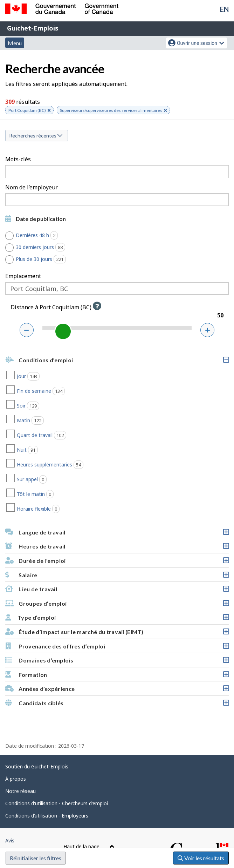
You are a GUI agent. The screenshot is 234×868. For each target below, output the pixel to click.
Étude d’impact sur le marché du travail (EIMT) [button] (117, 634)
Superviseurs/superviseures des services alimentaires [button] (113, 111)
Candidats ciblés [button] (117, 705)
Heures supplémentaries (75, 465)
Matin (55, 420)
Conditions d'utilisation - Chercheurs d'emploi (57, 803)
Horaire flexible (63, 509)
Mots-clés (18, 159)
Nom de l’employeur (32, 187)
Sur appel (56, 479)
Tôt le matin (60, 494)
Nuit (52, 450)
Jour (53, 376)
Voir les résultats (201, 858)
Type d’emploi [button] (117, 619)
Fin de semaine (66, 391)
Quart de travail (66, 435)
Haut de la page (89, 846)
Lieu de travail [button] (117, 591)
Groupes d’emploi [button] (117, 605)
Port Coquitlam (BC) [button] (29, 111)
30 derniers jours (43, 247)
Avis (10, 840)
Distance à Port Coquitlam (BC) (57, 307)
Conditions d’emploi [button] (117, 362)
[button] (97, 306)
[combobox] (117, 200)
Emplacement (23, 276)
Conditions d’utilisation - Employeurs (47, 816)
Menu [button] (15, 43)
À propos (16, 779)
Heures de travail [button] (117, 548)
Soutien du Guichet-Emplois (37, 766)
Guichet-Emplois (33, 28)
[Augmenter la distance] (207, 330)
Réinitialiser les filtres (36, 858)
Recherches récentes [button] (36, 136)
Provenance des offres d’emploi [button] (117, 648)
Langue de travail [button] (117, 534)
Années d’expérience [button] (117, 690)
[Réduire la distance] (27, 330)
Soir (53, 406)
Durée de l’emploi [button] (117, 562)
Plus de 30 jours (43, 259)
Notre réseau (20, 791)
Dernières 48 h (39, 235)
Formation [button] (117, 676)
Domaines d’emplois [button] (117, 662)
